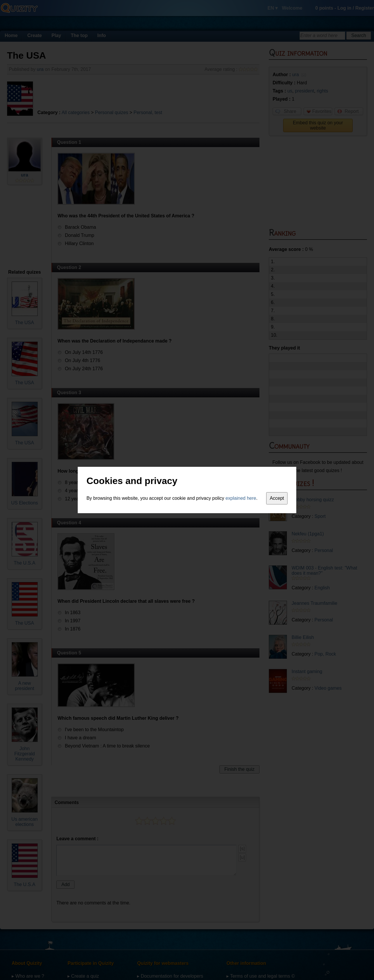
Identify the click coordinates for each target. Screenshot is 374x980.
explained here (241, 498)
